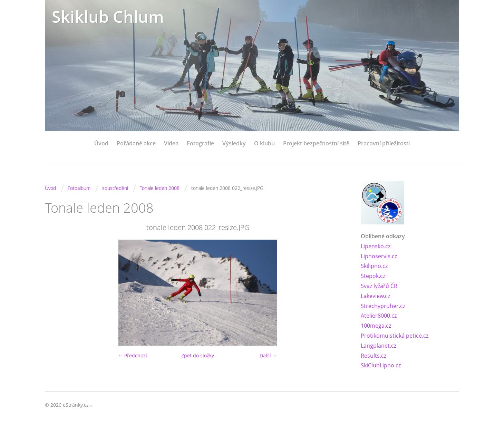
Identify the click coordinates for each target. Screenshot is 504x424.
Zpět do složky (198, 355)
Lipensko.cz (376, 246)
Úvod (101, 143)
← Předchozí (133, 355)
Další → (268, 355)
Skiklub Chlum (108, 16)
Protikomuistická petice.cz (395, 336)
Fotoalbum (79, 188)
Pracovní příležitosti (384, 143)
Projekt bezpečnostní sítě (316, 143)
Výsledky (234, 143)
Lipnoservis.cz (379, 256)
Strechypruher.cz (383, 306)
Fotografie (200, 143)
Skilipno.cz (374, 266)
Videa (171, 143)
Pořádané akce (136, 143)
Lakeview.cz (375, 296)
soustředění (115, 188)
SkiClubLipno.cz (381, 365)
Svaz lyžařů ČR (379, 286)
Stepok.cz (373, 276)
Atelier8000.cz (379, 316)
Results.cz (374, 356)
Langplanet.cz (379, 346)
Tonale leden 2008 (160, 188)
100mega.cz (376, 326)
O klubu (264, 143)
